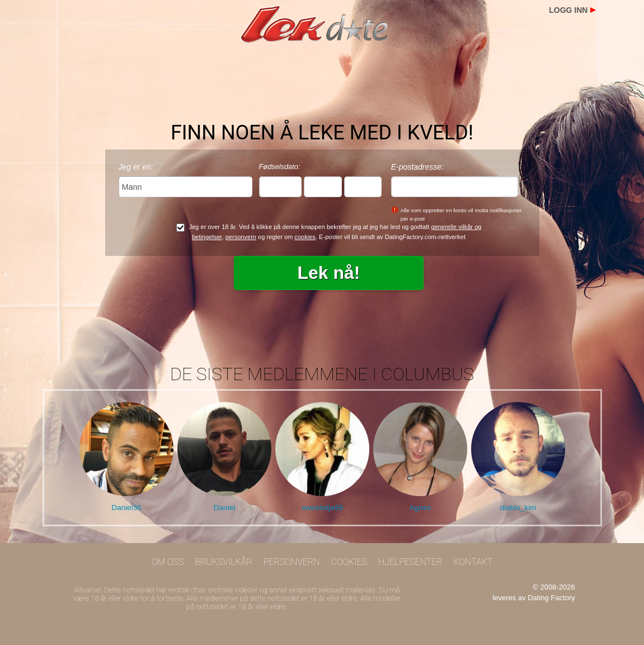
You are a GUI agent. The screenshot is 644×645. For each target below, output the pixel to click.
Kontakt (473, 562)
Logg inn (568, 10)
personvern (241, 237)
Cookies (349, 562)
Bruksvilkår (224, 562)
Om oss (168, 562)
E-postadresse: (417, 167)
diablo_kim (518, 508)
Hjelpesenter (410, 562)
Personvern (292, 562)
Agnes (420, 508)
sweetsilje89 (322, 508)
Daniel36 (126, 508)
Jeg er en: (136, 167)
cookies (305, 237)
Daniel (225, 508)
